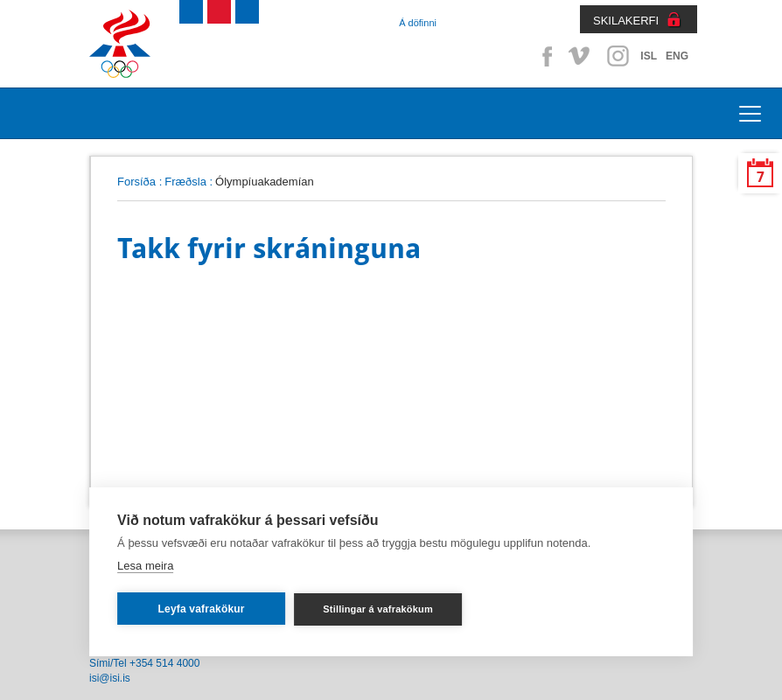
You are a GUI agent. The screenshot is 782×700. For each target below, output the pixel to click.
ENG (677, 56)
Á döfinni (418, 23)
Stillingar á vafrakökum (378, 609)
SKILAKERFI (626, 21)
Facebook (544, 56)
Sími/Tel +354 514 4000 (144, 663)
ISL (649, 56)
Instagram (618, 56)
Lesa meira (145, 566)
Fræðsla (185, 182)
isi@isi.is (110, 678)
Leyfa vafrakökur (201, 609)
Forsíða (136, 182)
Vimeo (581, 56)
